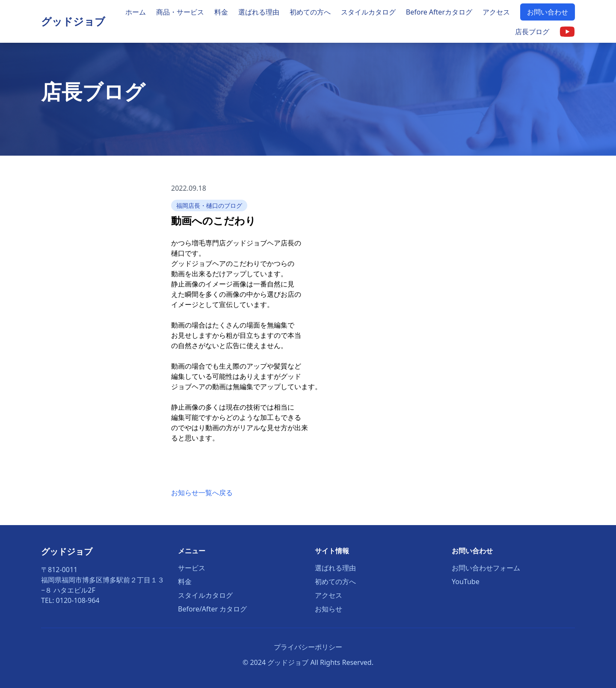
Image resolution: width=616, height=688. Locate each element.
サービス (192, 568)
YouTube (466, 582)
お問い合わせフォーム (486, 568)
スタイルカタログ (368, 12)
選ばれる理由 (259, 12)
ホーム (136, 12)
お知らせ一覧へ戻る (202, 493)
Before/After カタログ (212, 609)
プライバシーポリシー (308, 647)
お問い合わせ (548, 12)
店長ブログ (532, 32)
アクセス (496, 12)
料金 (221, 12)
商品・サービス (180, 12)
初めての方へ (310, 12)
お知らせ (329, 609)
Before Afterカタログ (439, 12)
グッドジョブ (73, 21)
